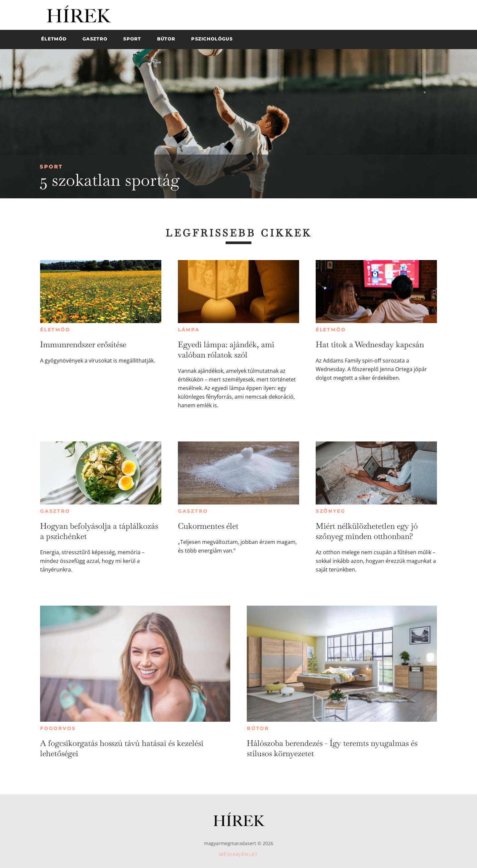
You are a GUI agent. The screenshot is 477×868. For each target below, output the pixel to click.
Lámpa (189, 330)
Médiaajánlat (238, 854)
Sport (51, 167)
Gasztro (55, 511)
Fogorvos (58, 728)
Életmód (55, 330)
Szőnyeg (331, 511)
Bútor (258, 728)
